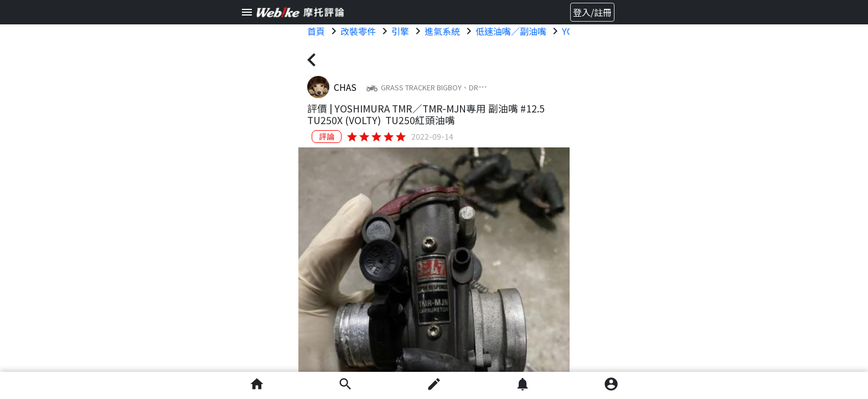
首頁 (316, 31)
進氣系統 (442, 31)
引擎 (400, 31)
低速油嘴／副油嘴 (511, 31)
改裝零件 (358, 31)
